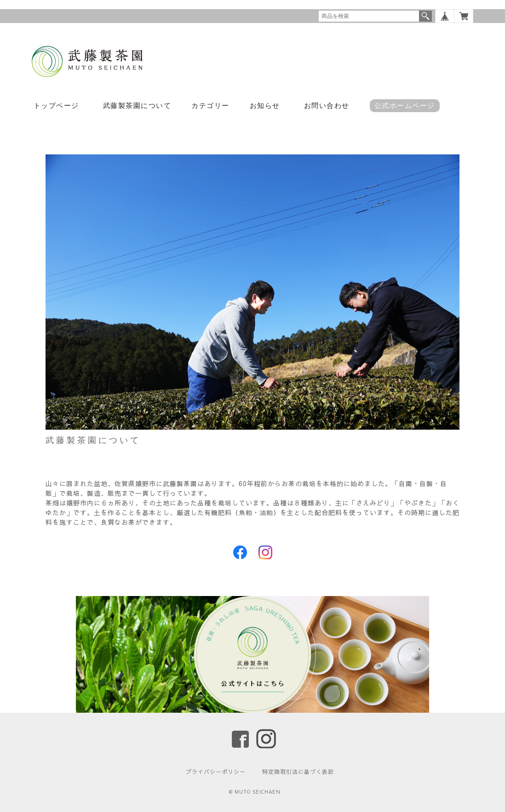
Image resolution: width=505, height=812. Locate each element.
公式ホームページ (405, 106)
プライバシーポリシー (216, 772)
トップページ (56, 106)
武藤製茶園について (137, 106)
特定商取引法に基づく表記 (298, 772)
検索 (425, 16)
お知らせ (265, 106)
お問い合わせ (327, 106)
